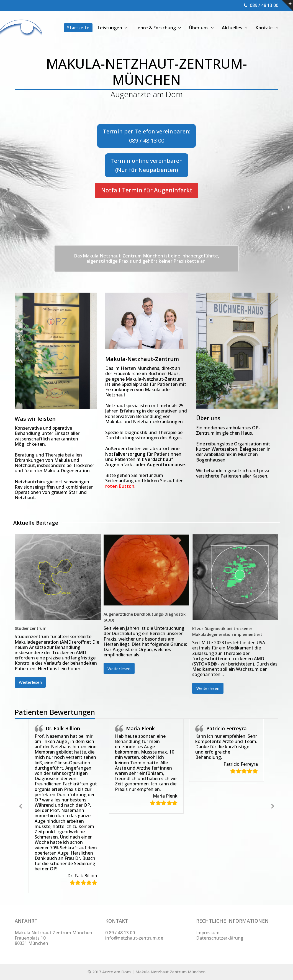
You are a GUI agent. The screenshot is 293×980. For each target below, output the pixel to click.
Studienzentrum (31, 628)
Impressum (208, 933)
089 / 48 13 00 (264, 5)
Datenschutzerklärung (220, 938)
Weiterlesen (30, 682)
